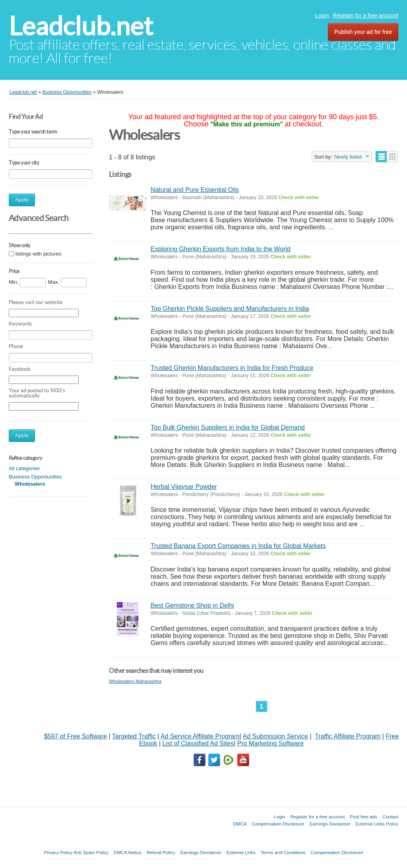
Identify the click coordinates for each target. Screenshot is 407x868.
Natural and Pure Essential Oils (195, 190)
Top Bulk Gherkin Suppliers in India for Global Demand (228, 427)
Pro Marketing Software (270, 743)
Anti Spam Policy (91, 852)
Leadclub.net (81, 26)
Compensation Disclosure (278, 824)
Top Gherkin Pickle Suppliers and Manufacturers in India (230, 309)
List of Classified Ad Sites (198, 743)
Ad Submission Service (276, 736)
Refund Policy (161, 852)
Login (322, 15)
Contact (390, 817)
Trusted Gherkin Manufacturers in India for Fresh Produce (232, 368)
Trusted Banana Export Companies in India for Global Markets (238, 546)
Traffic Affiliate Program (348, 736)
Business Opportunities (35, 477)
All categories (24, 468)
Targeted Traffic (134, 736)
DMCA (240, 824)
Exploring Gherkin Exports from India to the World (221, 249)
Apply (22, 200)
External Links (241, 852)
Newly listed (348, 157)
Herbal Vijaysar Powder (184, 487)
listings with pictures (39, 254)
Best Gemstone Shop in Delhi (192, 605)
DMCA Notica (128, 852)
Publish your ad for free (363, 32)
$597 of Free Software (76, 736)
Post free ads (363, 817)
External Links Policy (377, 824)
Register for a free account (365, 15)
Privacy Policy (58, 852)
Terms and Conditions (283, 852)
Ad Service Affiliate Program (200, 736)
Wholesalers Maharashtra (135, 681)
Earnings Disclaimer (330, 824)
